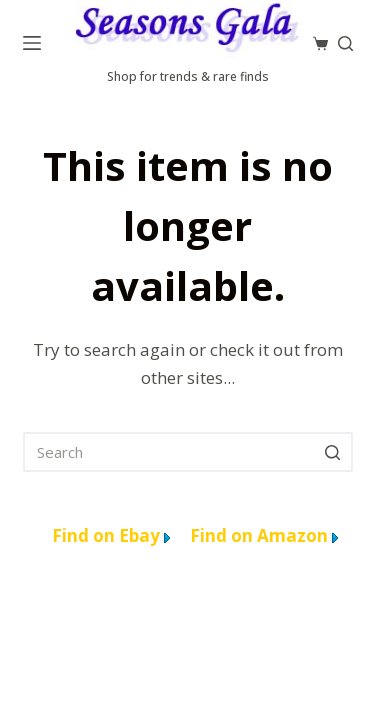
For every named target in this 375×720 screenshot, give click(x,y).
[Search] (345, 43)
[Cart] (320, 43)
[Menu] (32, 43)
